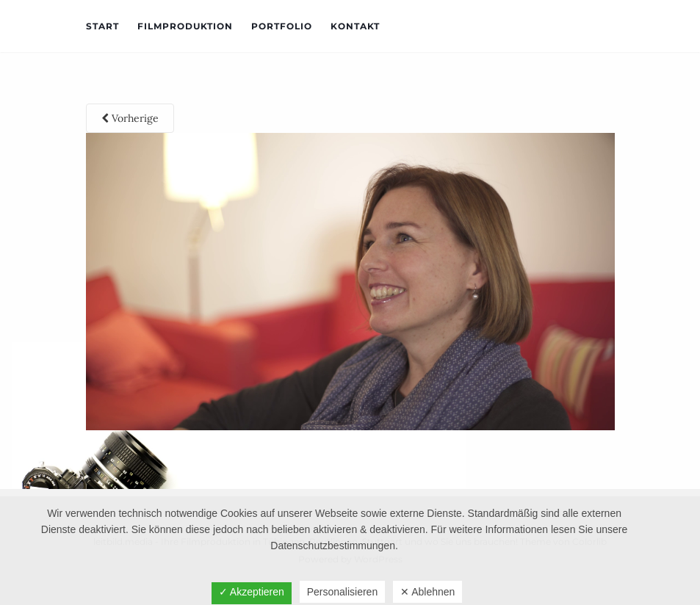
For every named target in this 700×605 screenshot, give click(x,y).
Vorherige (130, 118)
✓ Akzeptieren (252, 592)
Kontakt (355, 26)
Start (102, 26)
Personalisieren (343, 592)
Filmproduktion (185, 26)
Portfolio (282, 26)
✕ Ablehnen (427, 592)
